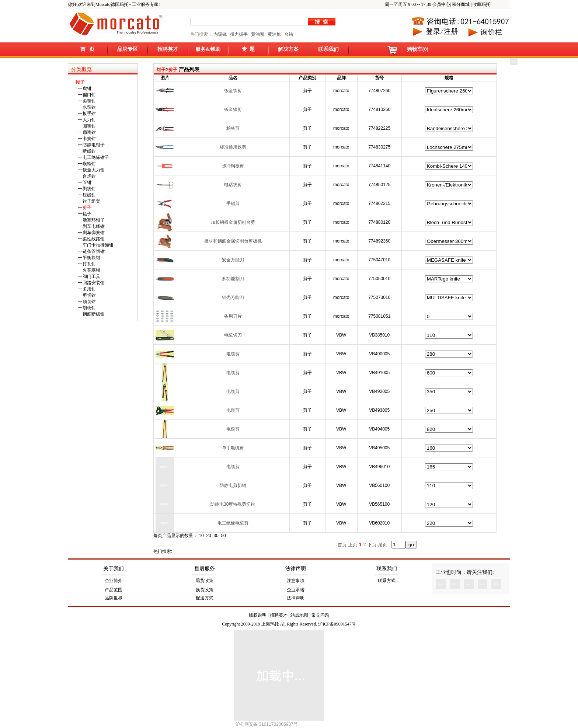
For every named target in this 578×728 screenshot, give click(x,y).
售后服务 (205, 569)
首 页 (88, 49)
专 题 (248, 49)
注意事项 (296, 581)
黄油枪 (274, 34)
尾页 (383, 545)
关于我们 (114, 569)
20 (208, 536)
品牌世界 (114, 598)
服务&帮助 (208, 49)
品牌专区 (128, 49)
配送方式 (205, 598)
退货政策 (205, 581)
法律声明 (296, 569)
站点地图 (299, 615)
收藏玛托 (481, 4)
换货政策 (205, 590)
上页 (353, 545)
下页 (372, 545)
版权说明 (258, 615)
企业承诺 (296, 590)
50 (223, 536)
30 (216, 536)
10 (201, 536)
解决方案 (288, 49)
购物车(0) (418, 49)
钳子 (161, 70)
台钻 (288, 34)
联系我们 (328, 49)
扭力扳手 (239, 34)
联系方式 (387, 581)
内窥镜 (220, 34)
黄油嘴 (258, 34)
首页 (342, 545)
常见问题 (320, 615)
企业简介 (114, 581)
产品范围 (114, 590)
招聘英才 (168, 49)
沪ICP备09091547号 (337, 624)
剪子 (173, 70)
